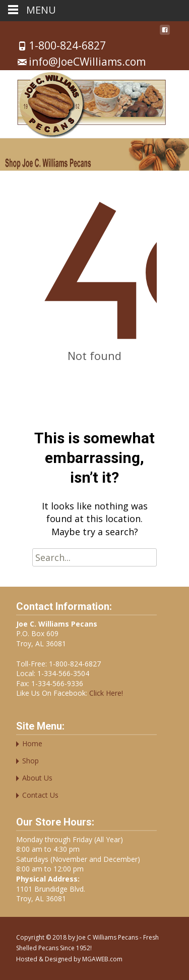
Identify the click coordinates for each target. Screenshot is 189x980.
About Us (37, 778)
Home (32, 743)
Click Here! (105, 693)
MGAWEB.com (102, 959)
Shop (30, 761)
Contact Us (40, 795)
